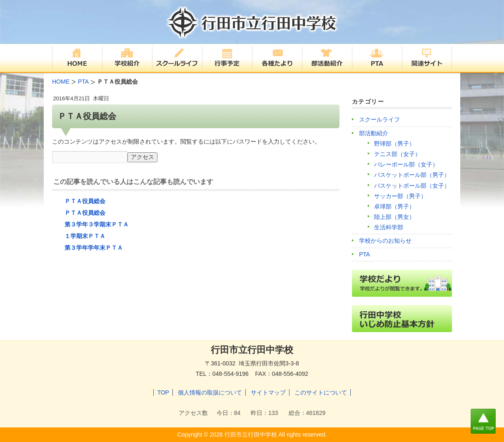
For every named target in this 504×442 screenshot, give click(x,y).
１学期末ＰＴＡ (85, 236)
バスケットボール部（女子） (412, 186)
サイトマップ (268, 392)
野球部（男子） (394, 144)
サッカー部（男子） (400, 196)
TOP (163, 392)
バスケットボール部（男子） (412, 175)
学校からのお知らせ (385, 241)
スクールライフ (379, 119)
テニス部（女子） (397, 154)
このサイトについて (321, 392)
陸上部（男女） (394, 217)
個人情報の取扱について (210, 392)
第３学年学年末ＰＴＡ (94, 248)
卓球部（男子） (394, 206)
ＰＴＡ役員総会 (85, 201)
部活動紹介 (374, 133)
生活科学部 (389, 227)
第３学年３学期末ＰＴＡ (97, 224)
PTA (364, 254)
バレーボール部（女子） (406, 164)
